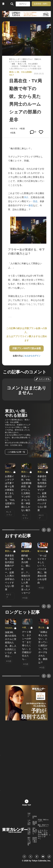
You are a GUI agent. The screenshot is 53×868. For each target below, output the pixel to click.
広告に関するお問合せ (29, 831)
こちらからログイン (32, 356)
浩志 (35, 201)
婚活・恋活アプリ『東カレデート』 (43, 826)
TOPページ (29, 815)
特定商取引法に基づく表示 (35, 840)
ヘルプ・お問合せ (29, 822)
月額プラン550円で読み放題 (26, 348)
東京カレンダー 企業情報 (29, 841)
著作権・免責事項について (35, 831)
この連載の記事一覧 (16, 452)
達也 (31, 205)
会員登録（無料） (41, 4)
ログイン (23, 4)
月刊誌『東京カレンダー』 (43, 820)
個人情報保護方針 (35, 823)
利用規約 (35, 817)
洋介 (26, 197)
